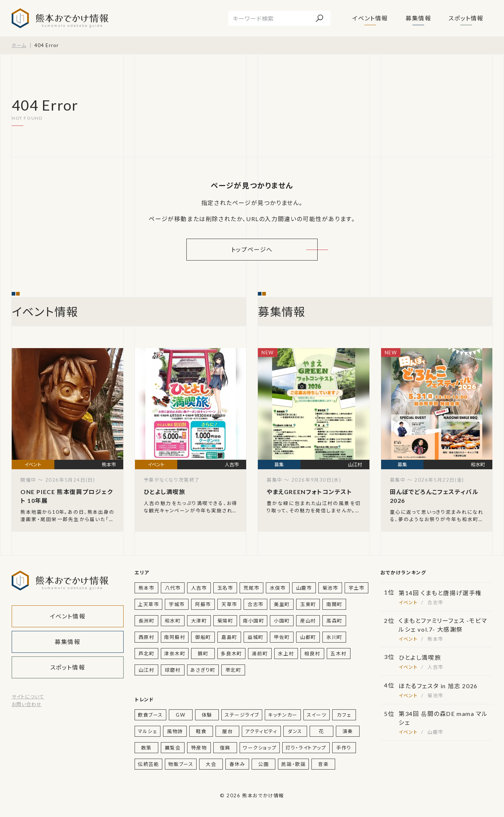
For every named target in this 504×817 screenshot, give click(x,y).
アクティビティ (261, 731)
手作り (344, 748)
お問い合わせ (27, 704)
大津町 (199, 621)
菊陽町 (225, 621)
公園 (263, 764)
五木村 (338, 654)
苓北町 (233, 670)
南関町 (334, 604)
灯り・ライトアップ (306, 748)
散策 (146, 748)
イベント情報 (370, 18)
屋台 (227, 731)
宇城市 (177, 604)
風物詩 (175, 731)
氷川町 (334, 637)
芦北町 (147, 654)
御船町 (203, 637)
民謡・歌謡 (293, 764)
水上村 (286, 654)
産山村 (308, 621)
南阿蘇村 (175, 637)
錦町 (203, 654)
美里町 (282, 604)
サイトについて (28, 697)
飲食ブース (150, 715)
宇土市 (357, 588)
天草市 (229, 604)
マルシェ (148, 731)
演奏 (348, 731)
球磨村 (173, 670)
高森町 (334, 621)
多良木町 (231, 654)
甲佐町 (282, 637)
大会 (211, 764)
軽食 (201, 731)
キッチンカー (283, 715)
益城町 (256, 637)
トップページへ (252, 249)
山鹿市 (304, 588)
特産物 (199, 748)
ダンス (295, 731)
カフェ (344, 715)
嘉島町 (229, 637)
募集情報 (418, 18)
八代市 (173, 588)
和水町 (173, 621)
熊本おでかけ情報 (60, 18)
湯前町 (260, 654)
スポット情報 (466, 18)
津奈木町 (175, 654)
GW (181, 715)
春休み (237, 764)
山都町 (308, 637)
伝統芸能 (148, 764)
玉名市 (225, 588)
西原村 (147, 637)
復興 (225, 748)
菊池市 (330, 588)
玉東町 (308, 604)
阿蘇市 (203, 604)
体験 (207, 715)
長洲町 (147, 621)
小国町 (282, 621)
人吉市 (199, 588)
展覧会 (173, 748)
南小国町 (253, 621)
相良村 (312, 654)
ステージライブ (242, 715)
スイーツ (317, 715)
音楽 (323, 764)
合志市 (256, 604)
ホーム (19, 45)
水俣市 (278, 588)
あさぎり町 (203, 670)
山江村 (147, 670)
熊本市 (147, 588)
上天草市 (148, 604)
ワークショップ (260, 748)
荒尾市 (252, 588)
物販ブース (181, 764)
